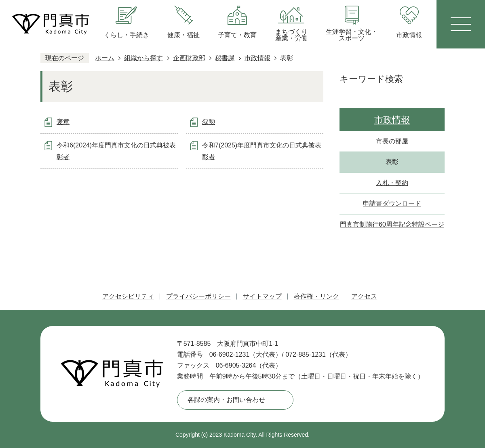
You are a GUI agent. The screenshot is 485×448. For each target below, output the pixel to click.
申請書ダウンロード (392, 203)
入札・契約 (392, 183)
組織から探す (143, 58)
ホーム (105, 58)
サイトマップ (262, 296)
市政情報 (257, 58)
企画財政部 (189, 58)
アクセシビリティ (128, 296)
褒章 (63, 122)
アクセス (364, 296)
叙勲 (209, 122)
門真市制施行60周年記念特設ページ (392, 224)
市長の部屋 (392, 141)
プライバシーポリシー (198, 296)
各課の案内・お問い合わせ (226, 400)
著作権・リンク (316, 296)
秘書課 (225, 58)
